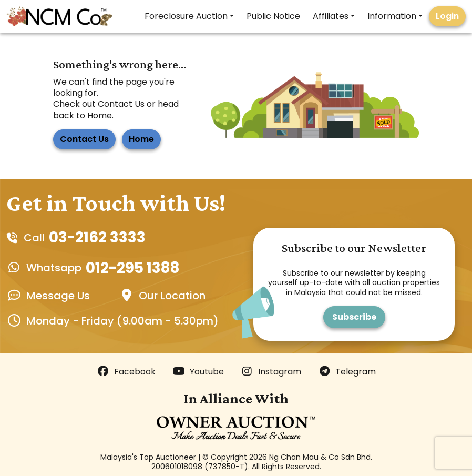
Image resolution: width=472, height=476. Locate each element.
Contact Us (84, 139)
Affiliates (331, 16)
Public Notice (273, 16)
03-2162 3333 (97, 237)
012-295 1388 (133, 268)
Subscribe (354, 317)
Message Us (58, 296)
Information (392, 16)
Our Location (172, 296)
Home (141, 139)
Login (447, 16)
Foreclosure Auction (186, 16)
